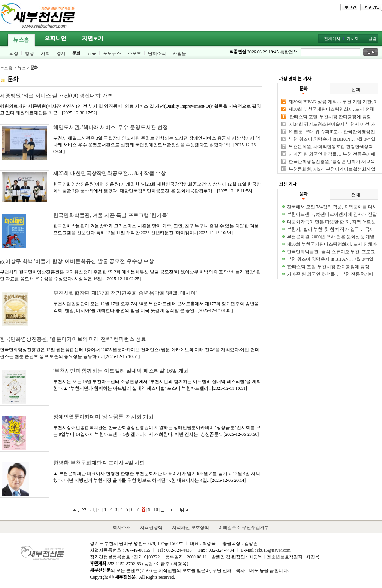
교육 (92, 53)
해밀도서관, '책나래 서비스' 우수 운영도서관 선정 (110, 127)
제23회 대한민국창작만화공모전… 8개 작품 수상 (110, 173)
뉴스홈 (6, 68)
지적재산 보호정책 (190, 527)
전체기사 (332, 39)
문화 (76, 53)
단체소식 (157, 53)
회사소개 (122, 527)
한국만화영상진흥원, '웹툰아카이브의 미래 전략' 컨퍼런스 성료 (73, 339)
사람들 (179, 53)
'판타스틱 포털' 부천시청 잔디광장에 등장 (330, 117)
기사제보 (355, 39)
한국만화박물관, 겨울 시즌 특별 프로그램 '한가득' (110, 215)
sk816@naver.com (274, 550)
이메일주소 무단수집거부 (244, 527)
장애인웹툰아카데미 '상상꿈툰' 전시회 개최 (103, 417)
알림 (372, 39)
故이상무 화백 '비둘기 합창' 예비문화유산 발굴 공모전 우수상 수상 (77, 261)
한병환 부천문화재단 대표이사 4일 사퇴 (99, 463)
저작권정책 (151, 527)
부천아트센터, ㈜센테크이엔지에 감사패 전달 (332, 214)
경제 (61, 53)
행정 (30, 53)
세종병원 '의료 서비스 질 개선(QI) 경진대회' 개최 (57, 96)
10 (156, 509)
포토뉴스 (112, 53)
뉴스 (22, 68)
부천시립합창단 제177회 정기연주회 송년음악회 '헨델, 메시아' (125, 293)
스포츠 (134, 53)
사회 (45, 53)
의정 (14, 53)
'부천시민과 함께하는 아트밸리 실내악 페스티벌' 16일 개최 (121, 371)
